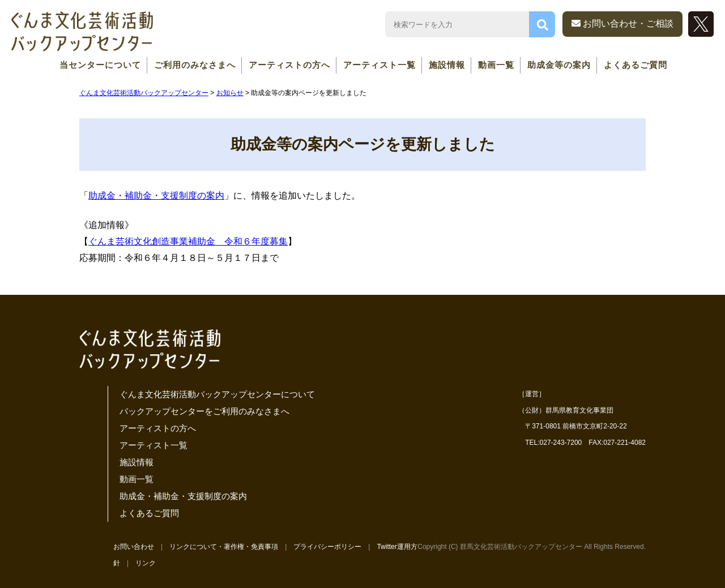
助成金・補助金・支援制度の (147, 196)
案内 (215, 196)
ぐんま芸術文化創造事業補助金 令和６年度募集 (188, 241)
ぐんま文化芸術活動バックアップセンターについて (217, 394)
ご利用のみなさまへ (195, 65)
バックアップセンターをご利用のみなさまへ (204, 411)
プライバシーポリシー (327, 547)
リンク (146, 563)
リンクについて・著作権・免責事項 (224, 547)
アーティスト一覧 (379, 65)
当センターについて (100, 65)
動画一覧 (496, 65)
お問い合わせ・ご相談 (622, 23)
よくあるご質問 (636, 65)
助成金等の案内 (559, 65)
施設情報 (447, 65)
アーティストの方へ (289, 65)
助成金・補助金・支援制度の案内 (183, 496)
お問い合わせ (134, 547)
